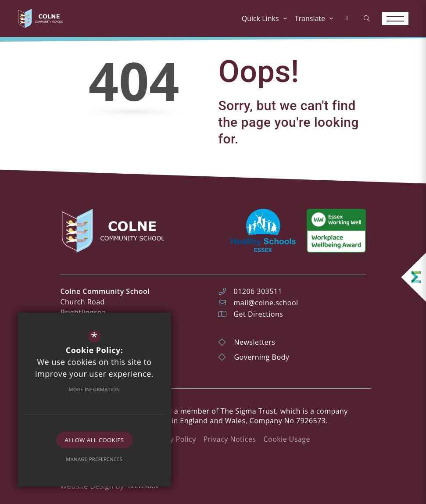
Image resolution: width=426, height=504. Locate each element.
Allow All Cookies (95, 440)
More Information (94, 389)
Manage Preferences (94, 459)
